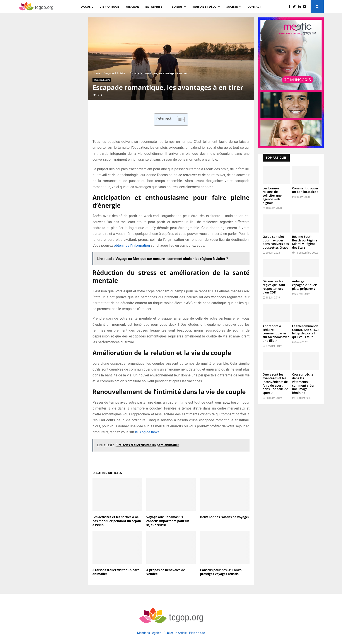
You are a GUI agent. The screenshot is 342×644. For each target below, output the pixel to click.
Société (232, 7)
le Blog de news (147, 432)
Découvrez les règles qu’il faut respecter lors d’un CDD (274, 287)
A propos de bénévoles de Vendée (166, 572)
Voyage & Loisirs (102, 80)
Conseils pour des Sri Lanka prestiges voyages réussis (221, 572)
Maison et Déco (204, 7)
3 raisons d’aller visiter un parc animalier (116, 572)
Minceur (132, 7)
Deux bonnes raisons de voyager (225, 517)
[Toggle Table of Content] (179, 120)
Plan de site (197, 633)
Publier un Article (175, 633)
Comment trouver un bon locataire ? (305, 190)
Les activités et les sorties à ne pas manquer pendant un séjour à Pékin (117, 521)
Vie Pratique (109, 7)
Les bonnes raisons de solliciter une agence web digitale (272, 196)
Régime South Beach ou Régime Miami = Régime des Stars (305, 242)
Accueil (87, 7)
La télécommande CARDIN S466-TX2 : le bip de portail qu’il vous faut (306, 331)
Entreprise (154, 7)
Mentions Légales (149, 633)
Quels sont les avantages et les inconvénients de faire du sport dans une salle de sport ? (275, 384)
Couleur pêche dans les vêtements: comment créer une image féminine (303, 384)
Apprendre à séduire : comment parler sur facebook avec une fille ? (276, 333)
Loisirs (177, 7)
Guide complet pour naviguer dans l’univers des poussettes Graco (276, 242)
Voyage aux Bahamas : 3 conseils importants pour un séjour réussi (168, 521)
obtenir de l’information (132, 245)
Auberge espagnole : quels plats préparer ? (305, 285)
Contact (254, 7)
